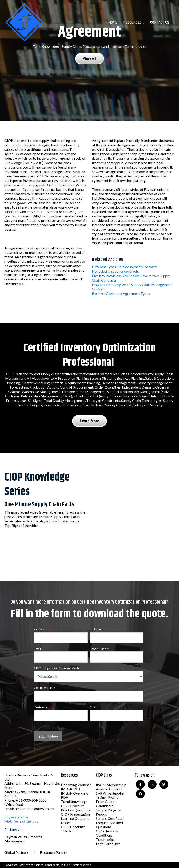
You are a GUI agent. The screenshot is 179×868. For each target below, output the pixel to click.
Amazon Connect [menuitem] (109, 789)
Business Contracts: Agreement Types (121, 293)
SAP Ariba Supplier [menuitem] (110, 793)
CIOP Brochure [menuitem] (73, 806)
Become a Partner (54, 852)
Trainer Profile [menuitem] (107, 797)
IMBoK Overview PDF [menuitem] (74, 795)
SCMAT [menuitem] (67, 831)
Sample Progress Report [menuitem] (109, 812)
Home (113, 22)
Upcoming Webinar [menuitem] (76, 785)
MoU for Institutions (21, 821)
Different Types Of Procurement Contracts (125, 267)
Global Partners (17, 852)
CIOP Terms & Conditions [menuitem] (107, 833)
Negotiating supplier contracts (115, 271)
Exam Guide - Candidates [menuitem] (106, 804)
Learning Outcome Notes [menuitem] (75, 820)
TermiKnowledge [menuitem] (74, 801)
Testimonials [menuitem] (106, 839)
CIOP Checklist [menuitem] (73, 827)
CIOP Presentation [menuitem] (75, 814)
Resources (132, 22)
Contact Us (160, 22)
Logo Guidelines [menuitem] (108, 844)
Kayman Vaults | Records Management (23, 839)
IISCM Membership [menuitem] (111, 785)
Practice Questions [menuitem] (75, 810)
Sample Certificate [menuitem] (110, 818)
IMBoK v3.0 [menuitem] (70, 789)
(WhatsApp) (14, 804)
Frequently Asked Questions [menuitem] (109, 825)
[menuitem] (116, 22)
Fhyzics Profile (16, 817)
